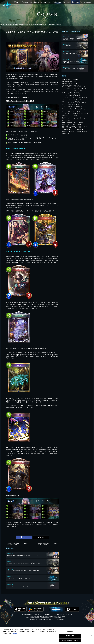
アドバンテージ (72, 87)
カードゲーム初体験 (67, 96)
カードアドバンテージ (68, 94)
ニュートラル (79, 108)
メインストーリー (67, 117)
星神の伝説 (65, 126)
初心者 (64, 124)
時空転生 (73, 126)
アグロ (64, 87)
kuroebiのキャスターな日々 (69, 81)
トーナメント (79, 106)
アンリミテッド (66, 89)
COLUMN (9, 25)
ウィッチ (74, 90)
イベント (75, 89)
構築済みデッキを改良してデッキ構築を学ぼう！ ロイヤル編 (17, 544)
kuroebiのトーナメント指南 (69, 85)
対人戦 (80, 124)
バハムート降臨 (66, 112)
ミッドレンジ (74, 115)
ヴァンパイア (65, 90)
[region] (47, 636)
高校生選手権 (65, 133)
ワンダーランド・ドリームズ (69, 121)
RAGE (80, 85)
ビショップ (75, 112)
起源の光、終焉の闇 (82, 131)
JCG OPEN (75, 80)
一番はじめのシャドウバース (69, 122)
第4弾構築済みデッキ (80, 130)
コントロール (65, 97)
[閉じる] (91, 635)
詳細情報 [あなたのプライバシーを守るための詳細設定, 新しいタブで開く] (15, 633)
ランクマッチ (65, 119)
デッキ (74, 103)
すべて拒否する (70, 636)
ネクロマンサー (66, 110)
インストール (83, 89)
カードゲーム (79, 94)
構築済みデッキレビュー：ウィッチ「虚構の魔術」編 (20, 101)
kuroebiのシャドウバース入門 (69, 83)
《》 (16, 205)
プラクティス (75, 113)
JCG (69, 80)
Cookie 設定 (70, 631)
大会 (74, 124)
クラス (76, 96)
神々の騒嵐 (78, 128)
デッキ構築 (81, 103)
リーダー (74, 119)
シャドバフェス (66, 99)
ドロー (71, 108)
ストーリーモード (77, 99)
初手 (69, 124)
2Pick (64, 80)
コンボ (73, 97)
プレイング (83, 113)
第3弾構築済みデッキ (67, 130)
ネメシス (75, 110)
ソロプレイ (65, 101)
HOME (3, 25)
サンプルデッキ (81, 97)
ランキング (76, 117)
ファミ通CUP (65, 113)
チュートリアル (66, 103)
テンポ (75, 105)
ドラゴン (64, 108)
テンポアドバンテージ (68, 106)
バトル (81, 110)
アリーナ (81, 87)
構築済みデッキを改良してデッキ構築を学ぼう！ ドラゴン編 (47, 544)
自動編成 (64, 131)
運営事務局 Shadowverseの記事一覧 (22, 25)
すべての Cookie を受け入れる (70, 640)
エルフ (80, 90)
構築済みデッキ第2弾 (67, 128)
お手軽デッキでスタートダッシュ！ (70, 92)
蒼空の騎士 (72, 131)
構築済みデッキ (81, 126)
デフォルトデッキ (67, 105)
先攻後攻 (81, 122)
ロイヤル (81, 119)
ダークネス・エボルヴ (75, 101)
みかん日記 (65, 115)
